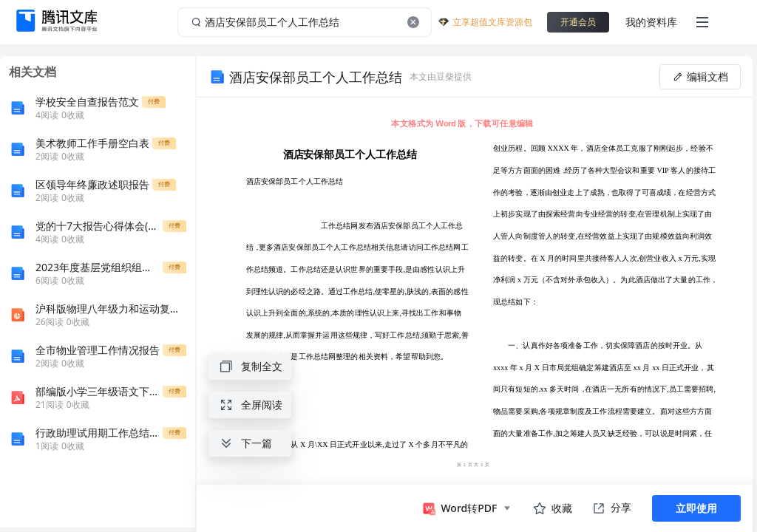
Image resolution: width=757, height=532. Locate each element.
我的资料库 (651, 22)
